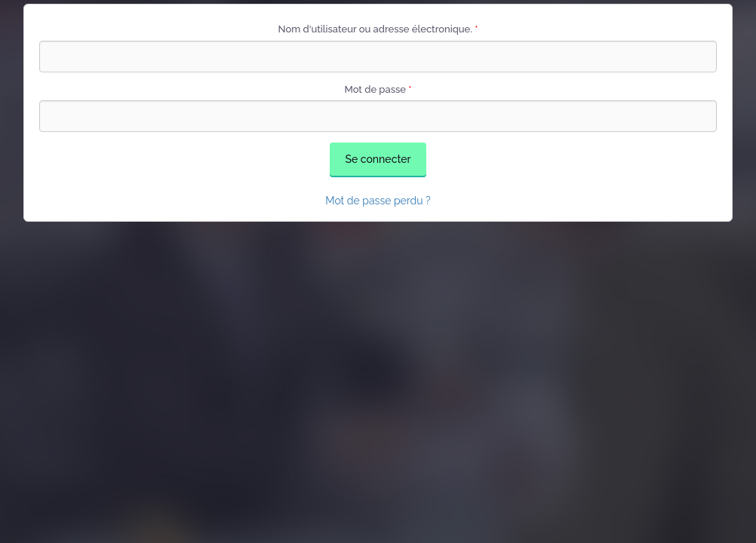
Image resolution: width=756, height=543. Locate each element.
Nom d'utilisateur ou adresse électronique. (378, 29)
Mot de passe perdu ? (378, 201)
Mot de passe (378, 89)
